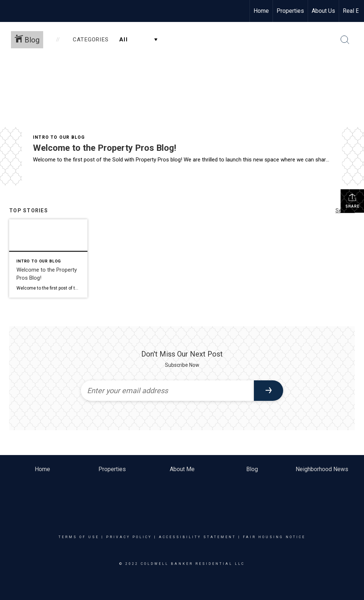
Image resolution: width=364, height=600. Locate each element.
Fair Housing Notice (274, 537)
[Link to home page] (9, 11)
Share (352, 201)
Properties (290, 11)
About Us (323, 11)
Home (261, 11)
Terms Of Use (79, 537)
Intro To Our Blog (59, 137)
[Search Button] (345, 40)
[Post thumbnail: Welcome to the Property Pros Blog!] (48, 258)
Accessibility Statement (197, 537)
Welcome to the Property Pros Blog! (105, 148)
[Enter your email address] (167, 391)
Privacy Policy (129, 537)
